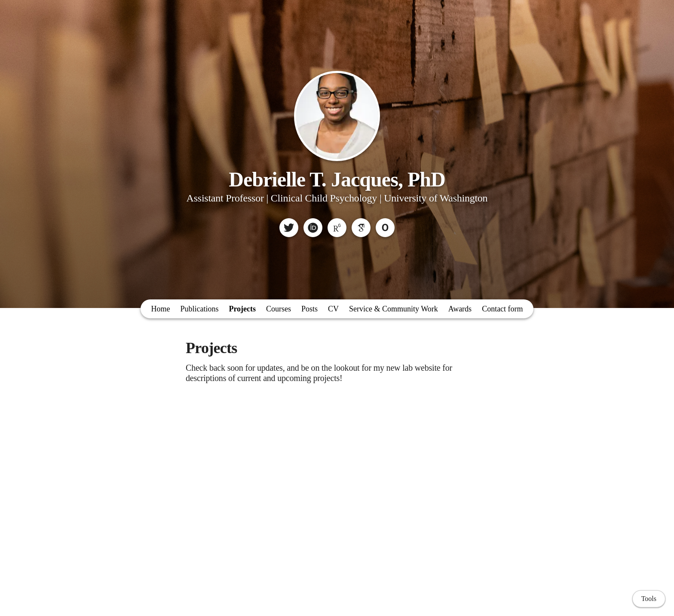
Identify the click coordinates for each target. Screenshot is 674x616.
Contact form (502, 309)
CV (333, 309)
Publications (199, 309)
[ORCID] (313, 228)
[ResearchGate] (337, 228)
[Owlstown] (385, 228)
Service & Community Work (394, 309)
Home (160, 309)
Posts (309, 309)
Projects (242, 309)
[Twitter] (289, 228)
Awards (460, 309)
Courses (279, 309)
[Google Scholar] (361, 228)
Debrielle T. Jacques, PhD (337, 179)
